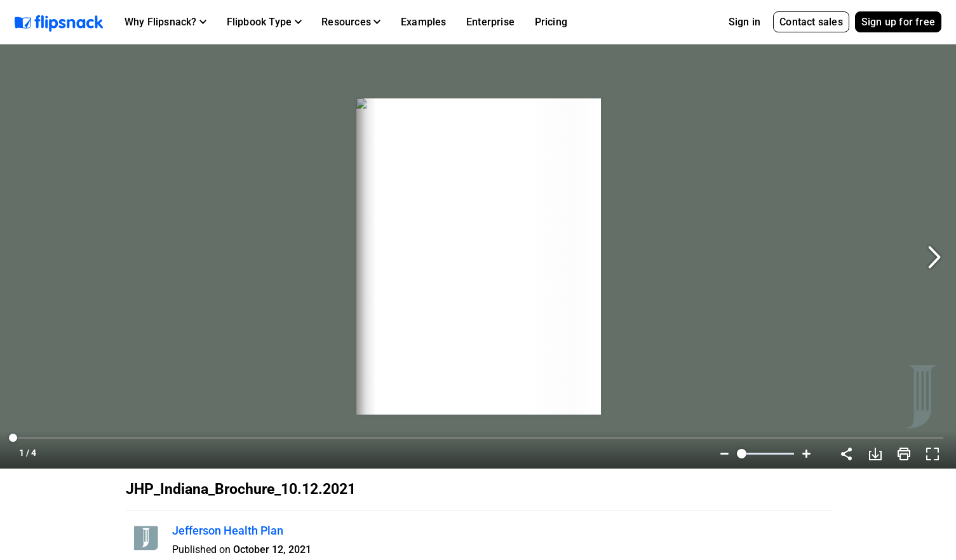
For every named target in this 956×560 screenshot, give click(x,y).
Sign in (744, 22)
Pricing (551, 22)
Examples (424, 22)
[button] (165, 22)
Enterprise (490, 22)
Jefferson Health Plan (228, 530)
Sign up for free (898, 22)
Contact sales (811, 22)
